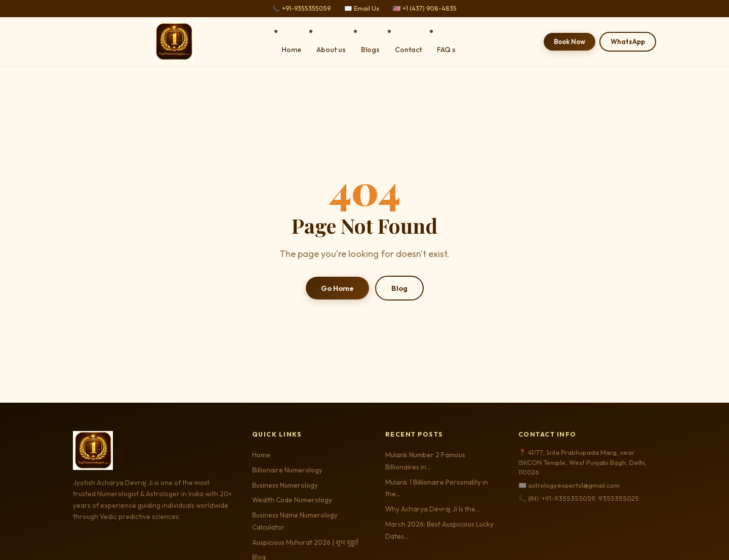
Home (291, 50)
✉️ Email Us (362, 8)
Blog (399, 288)
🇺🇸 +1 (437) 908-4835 (425, 8)
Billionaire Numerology (287, 470)
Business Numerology (285, 485)
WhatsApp (628, 41)
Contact (408, 50)
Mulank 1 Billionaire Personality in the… (437, 488)
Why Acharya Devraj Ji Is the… (433, 509)
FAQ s (446, 50)
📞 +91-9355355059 (301, 8)
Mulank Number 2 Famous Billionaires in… (425, 461)
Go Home (337, 288)
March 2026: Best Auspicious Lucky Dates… (439, 530)
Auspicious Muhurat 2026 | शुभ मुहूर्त (305, 542)
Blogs (370, 50)
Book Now (570, 41)
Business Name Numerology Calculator (295, 521)
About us (331, 50)
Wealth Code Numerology (292, 500)
